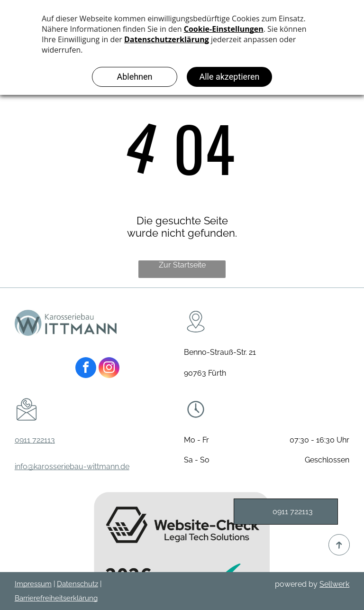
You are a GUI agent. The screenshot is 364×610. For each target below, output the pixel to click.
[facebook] (86, 369)
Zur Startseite (182, 265)
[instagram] (109, 369)
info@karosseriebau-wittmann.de (72, 467)
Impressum (33, 584)
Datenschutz (77, 584)
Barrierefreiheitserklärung (56, 598)
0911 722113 (35, 440)
